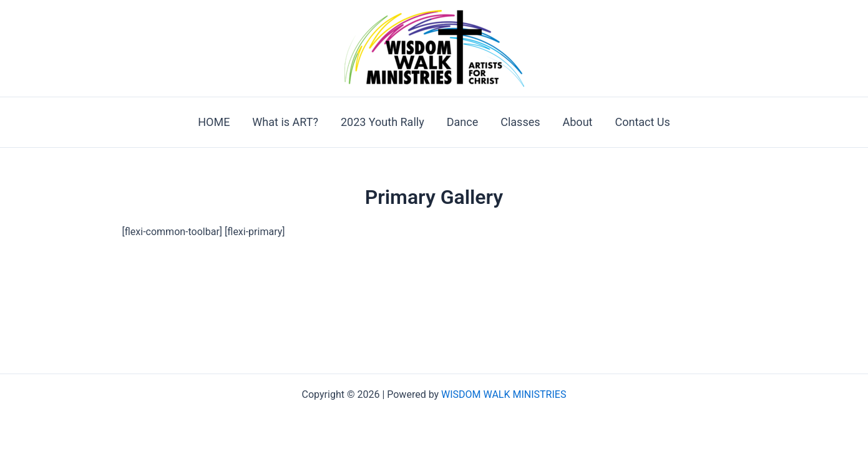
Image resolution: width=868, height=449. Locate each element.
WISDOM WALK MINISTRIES (504, 394)
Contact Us (642, 122)
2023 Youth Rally (383, 122)
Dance (463, 122)
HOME (214, 122)
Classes (520, 122)
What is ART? (285, 122)
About (578, 122)
